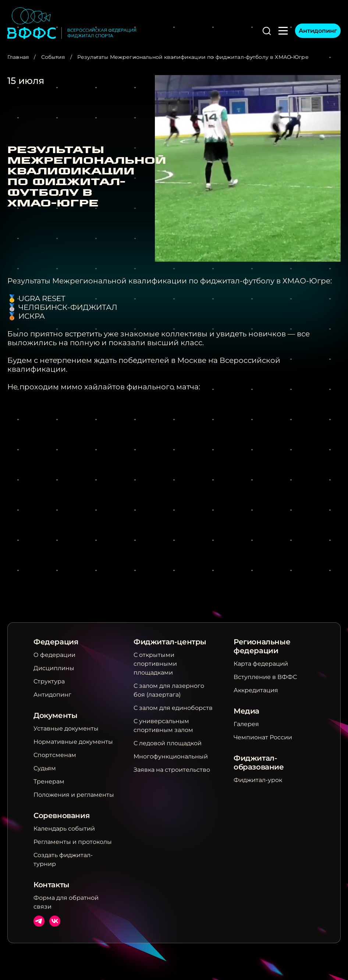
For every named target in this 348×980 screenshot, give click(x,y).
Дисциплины (54, 668)
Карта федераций (261, 664)
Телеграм (39, 921)
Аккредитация (256, 690)
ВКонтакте (55, 921)
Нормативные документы (73, 742)
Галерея (246, 724)
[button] (267, 31)
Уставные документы (66, 728)
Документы (55, 715)
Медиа (246, 711)
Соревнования (61, 816)
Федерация (56, 642)
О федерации (54, 655)
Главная (18, 57)
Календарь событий (64, 829)
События (53, 57)
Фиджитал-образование (259, 763)
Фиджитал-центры (170, 642)
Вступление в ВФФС (265, 677)
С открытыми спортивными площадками (155, 664)
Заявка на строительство (172, 770)
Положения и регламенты (74, 795)
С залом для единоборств (173, 708)
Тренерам (49, 781)
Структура (49, 681)
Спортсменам (55, 755)
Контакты (52, 885)
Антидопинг (318, 31)
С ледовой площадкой (168, 743)
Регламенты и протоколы (73, 842)
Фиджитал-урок (258, 780)
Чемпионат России (263, 737)
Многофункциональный (171, 756)
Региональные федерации (262, 646)
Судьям (45, 768)
